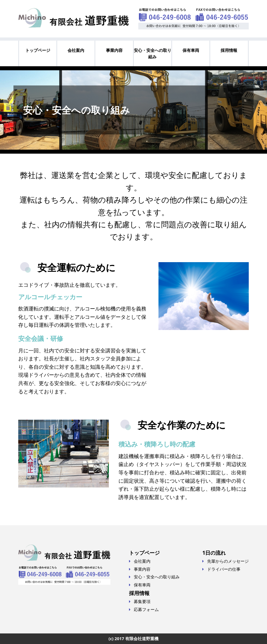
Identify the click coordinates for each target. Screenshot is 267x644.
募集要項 (142, 601)
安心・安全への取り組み (153, 53)
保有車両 (191, 50)
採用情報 (229, 50)
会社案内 (76, 50)
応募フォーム (146, 609)
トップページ (38, 50)
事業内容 (114, 50)
